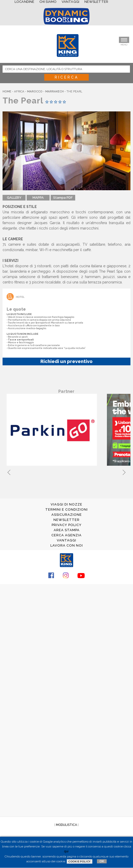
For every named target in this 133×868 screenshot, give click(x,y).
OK (102, 861)
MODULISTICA (66, 825)
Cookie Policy (80, 861)
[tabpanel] (53, 430)
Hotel (20, 297)
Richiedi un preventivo (66, 361)
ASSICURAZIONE (67, 515)
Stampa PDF (63, 198)
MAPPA (38, 198)
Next (124, 472)
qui (66, 851)
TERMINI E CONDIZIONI (66, 509)
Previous (9, 472)
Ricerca (67, 77)
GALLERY (14, 198)
